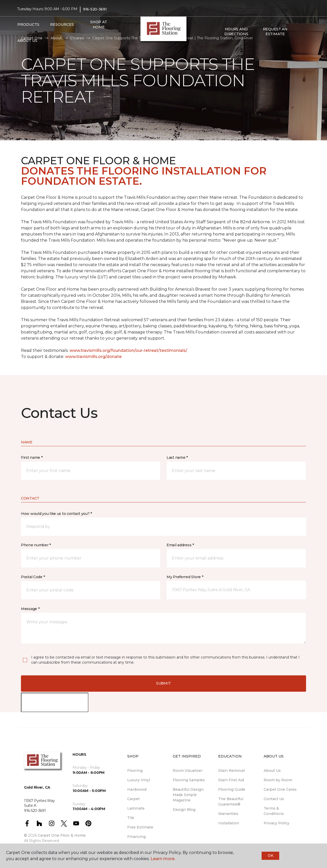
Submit (163, 683)
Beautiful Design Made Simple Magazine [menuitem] (188, 795)
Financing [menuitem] (136, 837)
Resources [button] (62, 24)
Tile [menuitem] (131, 818)
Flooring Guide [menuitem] (232, 789)
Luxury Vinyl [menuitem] (139, 780)
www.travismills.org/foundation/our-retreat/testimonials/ (128, 350)
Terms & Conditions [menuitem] (274, 811)
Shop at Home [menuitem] (99, 24)
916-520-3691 (95, 9)
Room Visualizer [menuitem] (188, 771)
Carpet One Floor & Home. (62, 835)
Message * (30, 609)
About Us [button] (27, 41)
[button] (299, 32)
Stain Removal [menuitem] (231, 771)
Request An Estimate (275, 32)
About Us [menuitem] (272, 771)
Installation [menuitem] (229, 823)
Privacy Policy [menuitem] (277, 823)
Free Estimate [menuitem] (140, 827)
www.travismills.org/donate (93, 357)
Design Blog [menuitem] (184, 810)
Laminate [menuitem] (136, 808)
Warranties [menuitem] (228, 814)
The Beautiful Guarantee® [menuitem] (231, 802)
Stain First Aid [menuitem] (231, 780)
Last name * (177, 457)
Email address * (180, 545)
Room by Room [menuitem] (278, 780)
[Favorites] (305, 32)
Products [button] (28, 24)
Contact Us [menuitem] (274, 799)
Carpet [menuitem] (133, 799)
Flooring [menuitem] (135, 771)
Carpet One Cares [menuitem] (280, 789)
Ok (270, 855)
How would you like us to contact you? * (56, 514)
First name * (32, 457)
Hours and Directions (236, 32)
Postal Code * (33, 577)
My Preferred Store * (185, 577)
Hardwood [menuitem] (137, 789)
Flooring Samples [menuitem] (189, 780)
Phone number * (36, 545)
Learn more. (163, 859)
